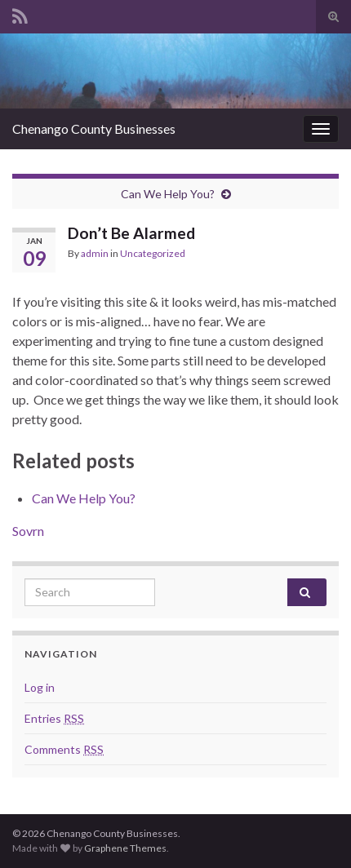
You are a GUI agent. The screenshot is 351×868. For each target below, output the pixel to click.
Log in (40, 687)
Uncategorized (153, 253)
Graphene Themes (125, 848)
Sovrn (28, 531)
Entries (54, 718)
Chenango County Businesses (94, 128)
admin (95, 253)
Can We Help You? (168, 194)
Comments (64, 749)
